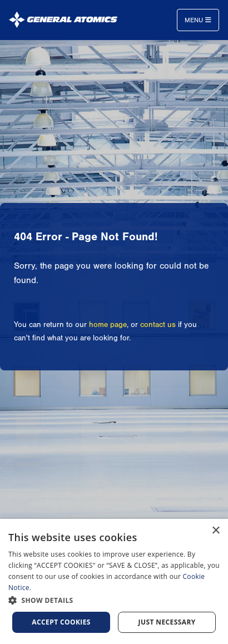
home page (108, 325)
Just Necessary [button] (167, 622)
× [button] (215, 531)
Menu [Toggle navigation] (198, 20)
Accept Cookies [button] (61, 622)
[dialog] (114, 581)
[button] (114, 600)
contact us (158, 325)
